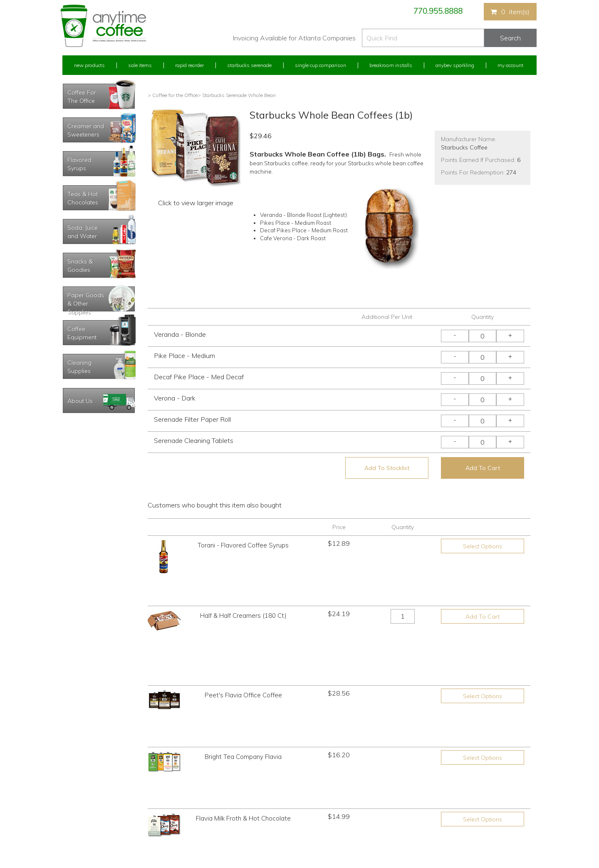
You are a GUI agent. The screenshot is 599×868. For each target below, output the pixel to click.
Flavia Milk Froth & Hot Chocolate (243, 675)
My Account (510, 65)
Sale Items (140, 65)
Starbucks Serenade (249, 65)
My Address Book (83, 800)
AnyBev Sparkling (201, 831)
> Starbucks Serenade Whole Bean (237, 95)
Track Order (75, 831)
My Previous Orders (85, 784)
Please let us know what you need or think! (364, 792)
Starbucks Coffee (464, 147)
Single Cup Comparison (321, 65)
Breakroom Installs (391, 65)
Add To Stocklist (387, 468)
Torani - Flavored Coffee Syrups (243, 545)
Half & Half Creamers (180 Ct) (243, 587)
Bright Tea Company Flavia (243, 645)
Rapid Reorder (189, 65)
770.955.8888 (438, 11)
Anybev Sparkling (455, 65)
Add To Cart (483, 468)
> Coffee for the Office (173, 95)
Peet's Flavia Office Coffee (243, 616)
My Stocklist (76, 815)
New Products (89, 65)
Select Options (483, 546)
